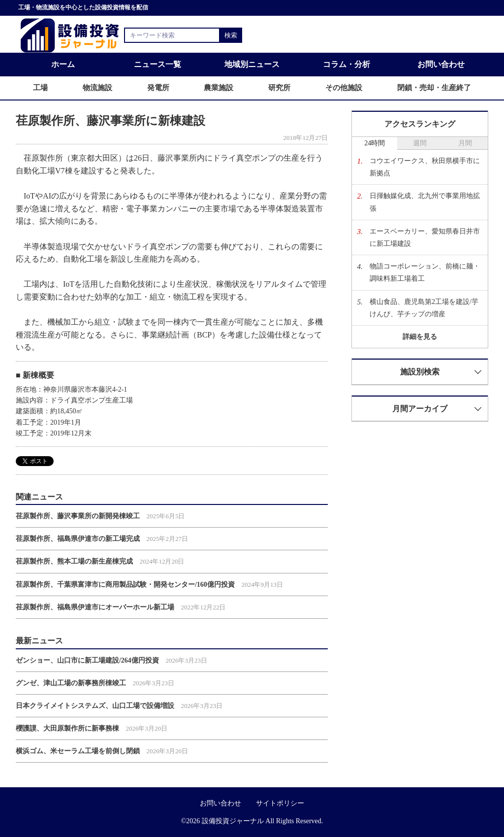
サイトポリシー (280, 803)
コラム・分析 (346, 64)
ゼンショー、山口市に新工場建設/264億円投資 (87, 660)
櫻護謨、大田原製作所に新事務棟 (67, 728)
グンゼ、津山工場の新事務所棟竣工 (71, 683)
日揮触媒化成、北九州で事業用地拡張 (425, 202)
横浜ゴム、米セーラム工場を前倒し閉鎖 (78, 751)
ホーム (63, 64)
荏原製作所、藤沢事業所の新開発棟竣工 (78, 516)
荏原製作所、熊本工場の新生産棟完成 (74, 561)
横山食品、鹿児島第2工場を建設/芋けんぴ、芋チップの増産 (424, 308)
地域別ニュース (252, 64)
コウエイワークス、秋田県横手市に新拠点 (425, 167)
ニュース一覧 (157, 64)
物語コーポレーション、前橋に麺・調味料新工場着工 (425, 272)
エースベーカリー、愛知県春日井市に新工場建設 (425, 237)
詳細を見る (420, 337)
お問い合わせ (441, 64)
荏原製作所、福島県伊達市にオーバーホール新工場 (95, 607)
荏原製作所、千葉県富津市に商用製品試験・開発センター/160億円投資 (125, 585)
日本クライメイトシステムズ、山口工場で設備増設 (95, 706)
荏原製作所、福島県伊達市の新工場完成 (78, 539)
